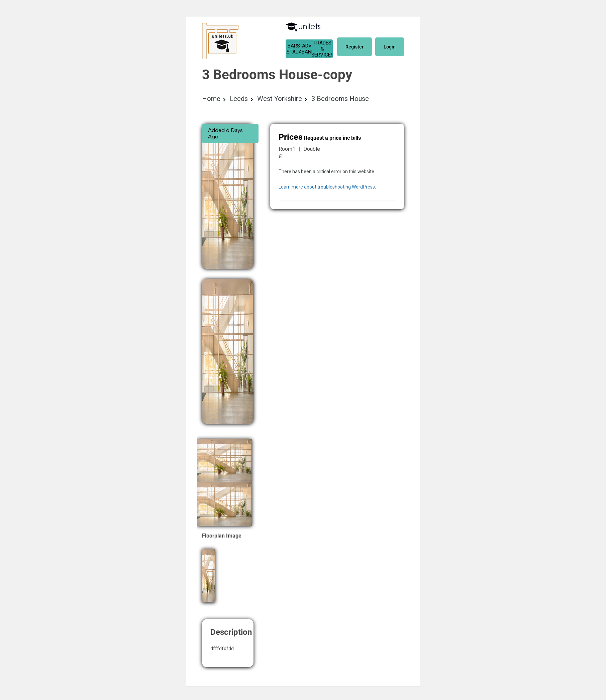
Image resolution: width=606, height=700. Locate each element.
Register (355, 47)
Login (390, 47)
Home (211, 99)
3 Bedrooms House (340, 99)
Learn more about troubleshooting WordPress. (327, 187)
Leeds (239, 99)
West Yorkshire (280, 99)
